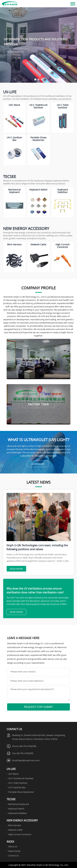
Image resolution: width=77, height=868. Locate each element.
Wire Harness (15, 825)
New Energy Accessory (26, 228)
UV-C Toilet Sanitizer (18, 783)
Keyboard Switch (16, 809)
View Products (16, 52)
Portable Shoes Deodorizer (21, 792)
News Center (14, 851)
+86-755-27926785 (25, 753)
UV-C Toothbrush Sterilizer (21, 778)
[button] (35, 79)
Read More (16, 569)
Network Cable (15, 830)
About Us (13, 846)
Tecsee (10, 176)
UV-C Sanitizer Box (17, 787)
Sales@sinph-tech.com (29, 760)
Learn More (38, 464)
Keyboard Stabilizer (18, 813)
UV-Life (10, 92)
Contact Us (13, 856)
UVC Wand (13, 774)
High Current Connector (20, 834)
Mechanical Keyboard (19, 804)
